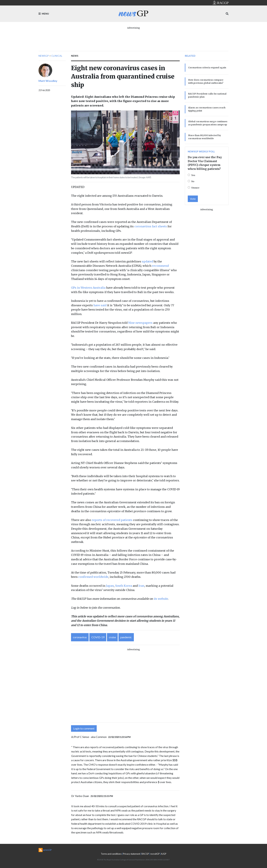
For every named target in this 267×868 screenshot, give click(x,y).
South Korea (124, 586)
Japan (110, 586)
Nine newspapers (140, 323)
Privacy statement (132, 854)
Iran (141, 586)
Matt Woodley (48, 81)
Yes (193, 175)
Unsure (195, 188)
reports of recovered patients (112, 520)
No (193, 181)
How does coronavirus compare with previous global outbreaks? (206, 81)
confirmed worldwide (93, 577)
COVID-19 (98, 637)
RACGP (145, 854)
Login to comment (84, 728)
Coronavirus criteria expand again (207, 67)
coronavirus (80, 637)
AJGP (164, 854)
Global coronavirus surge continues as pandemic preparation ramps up (208, 123)
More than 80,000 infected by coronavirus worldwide (204, 137)
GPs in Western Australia (88, 288)
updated (147, 261)
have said (100, 305)
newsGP (44, 56)
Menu (44, 14)
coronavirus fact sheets (151, 226)
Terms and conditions (111, 854)
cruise (112, 637)
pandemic (126, 637)
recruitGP (155, 854)
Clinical (57, 56)
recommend (160, 266)
